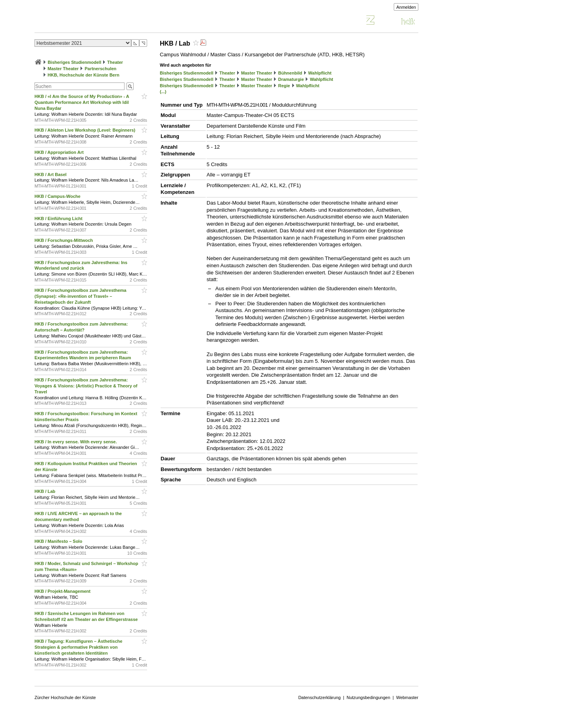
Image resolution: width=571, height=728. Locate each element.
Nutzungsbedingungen (368, 697)
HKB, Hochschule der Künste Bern (83, 75)
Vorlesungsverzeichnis (93, 21)
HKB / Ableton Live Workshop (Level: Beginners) (85, 130)
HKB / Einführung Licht (59, 218)
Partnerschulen (100, 69)
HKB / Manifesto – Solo (59, 541)
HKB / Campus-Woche (58, 196)
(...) (163, 92)
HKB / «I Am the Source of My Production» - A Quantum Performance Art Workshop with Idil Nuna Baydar (82, 102)
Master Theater (63, 69)
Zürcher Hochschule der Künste (65, 697)
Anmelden (406, 7)
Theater (115, 62)
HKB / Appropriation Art (60, 152)
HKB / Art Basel (51, 174)
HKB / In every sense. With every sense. (76, 442)
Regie (284, 86)
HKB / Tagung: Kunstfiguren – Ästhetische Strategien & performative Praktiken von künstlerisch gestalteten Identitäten (79, 647)
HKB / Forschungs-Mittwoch (64, 240)
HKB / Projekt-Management (63, 591)
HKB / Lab (46, 491)
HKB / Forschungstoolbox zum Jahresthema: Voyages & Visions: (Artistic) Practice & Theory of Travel (86, 386)
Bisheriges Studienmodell (74, 62)
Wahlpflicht (320, 73)
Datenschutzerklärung (319, 697)
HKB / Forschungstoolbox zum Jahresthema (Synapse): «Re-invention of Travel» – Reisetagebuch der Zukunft (80, 296)
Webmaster (407, 697)
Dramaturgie (291, 79)
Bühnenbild (290, 73)
